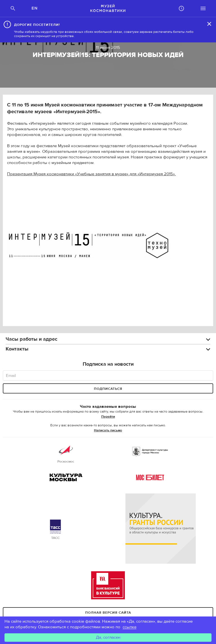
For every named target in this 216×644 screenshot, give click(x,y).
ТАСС (55, 530)
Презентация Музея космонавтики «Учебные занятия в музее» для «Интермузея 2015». (91, 174)
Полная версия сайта (108, 613)
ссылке (130, 627)
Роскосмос (66, 453)
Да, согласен (108, 637)
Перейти (108, 417)
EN (35, 8)
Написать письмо (108, 430)
